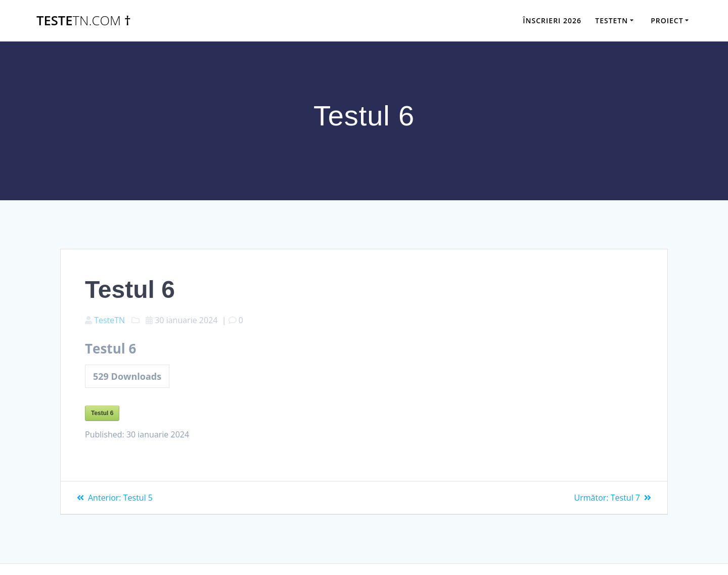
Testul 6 (102, 413)
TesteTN (109, 320)
